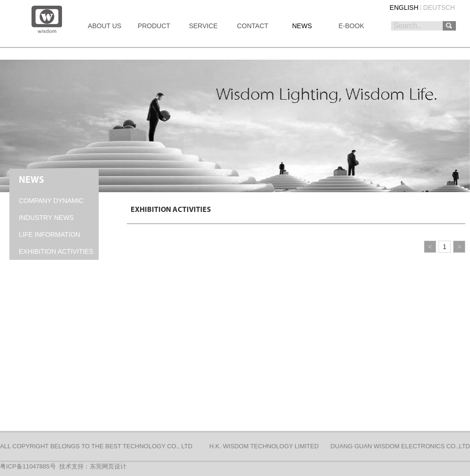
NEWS (302, 26)
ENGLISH (404, 8)
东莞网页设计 (108, 466)
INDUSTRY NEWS (46, 218)
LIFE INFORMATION (49, 234)
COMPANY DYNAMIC (51, 201)
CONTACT (253, 26)
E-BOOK (351, 26)
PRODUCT (154, 26)
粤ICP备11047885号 (28, 466)
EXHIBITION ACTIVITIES (56, 251)
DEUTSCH (439, 8)
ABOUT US (105, 26)
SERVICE (203, 26)
